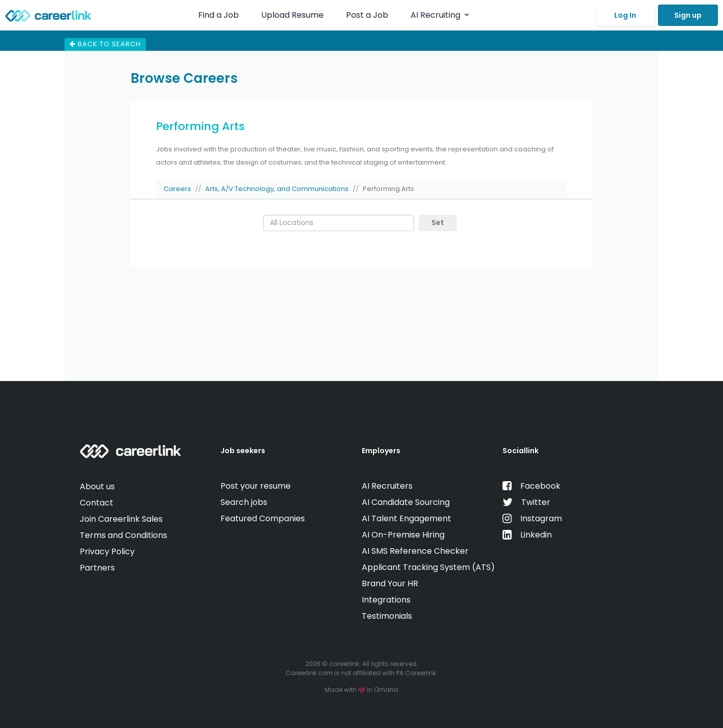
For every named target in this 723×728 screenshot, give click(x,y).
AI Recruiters (387, 486)
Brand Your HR (390, 583)
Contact (97, 503)
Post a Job (368, 15)
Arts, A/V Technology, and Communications (277, 189)
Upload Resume (292, 15)
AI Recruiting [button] (440, 15)
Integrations (386, 600)
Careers (177, 189)
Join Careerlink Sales (121, 519)
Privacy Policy (107, 551)
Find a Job (219, 15)
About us (97, 486)
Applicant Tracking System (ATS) (428, 567)
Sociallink (521, 451)
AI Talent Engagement (406, 518)
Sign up (688, 15)
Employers (381, 451)
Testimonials (387, 616)
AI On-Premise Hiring (403, 535)
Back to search (105, 44)
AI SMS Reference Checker (415, 551)
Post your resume (256, 486)
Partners (97, 568)
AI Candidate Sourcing (406, 502)
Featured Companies (263, 518)
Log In (625, 15)
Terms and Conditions (123, 535)
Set (438, 223)
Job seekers (243, 451)
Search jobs (244, 502)
